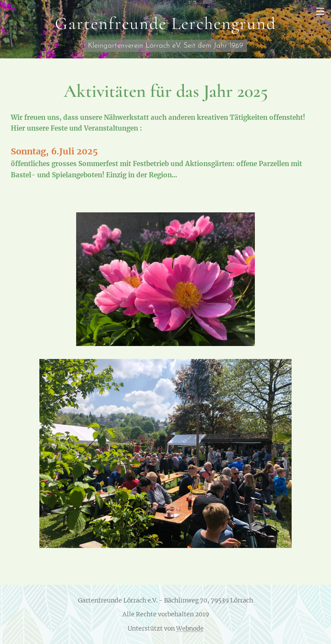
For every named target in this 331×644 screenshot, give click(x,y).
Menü (320, 11)
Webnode (190, 628)
